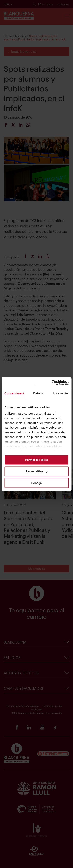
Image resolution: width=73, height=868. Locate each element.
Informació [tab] (60, 393)
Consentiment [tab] (14, 393)
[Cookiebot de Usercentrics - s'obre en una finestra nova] (52, 383)
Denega (36, 483)
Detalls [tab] (38, 393)
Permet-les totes (36, 460)
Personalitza (37, 471)
